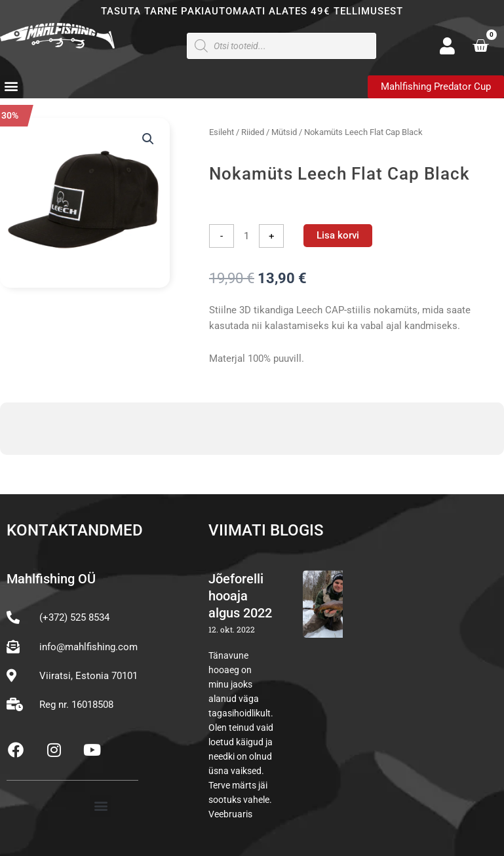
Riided (253, 132)
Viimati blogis (266, 530)
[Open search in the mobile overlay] (281, 46)
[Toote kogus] (246, 236)
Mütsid (284, 132)
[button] (11, 86)
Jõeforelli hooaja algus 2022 (240, 596)
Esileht (222, 132)
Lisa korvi (338, 235)
